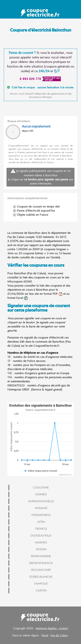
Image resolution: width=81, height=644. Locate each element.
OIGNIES (41, 494)
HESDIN (41, 549)
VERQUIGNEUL (41, 515)
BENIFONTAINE (41, 556)
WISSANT (41, 508)
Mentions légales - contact (52, 628)
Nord (45, 635)
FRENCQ (41, 529)
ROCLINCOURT (41, 570)
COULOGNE (41, 488)
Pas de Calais (59, 635)
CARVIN (41, 591)
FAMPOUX (41, 584)
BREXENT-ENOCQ (41, 563)
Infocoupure (15, 282)
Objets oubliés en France (31, 215)
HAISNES (41, 542)
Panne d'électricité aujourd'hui (34, 211)
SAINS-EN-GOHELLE (41, 501)
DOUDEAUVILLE (41, 536)
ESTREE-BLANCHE (41, 577)
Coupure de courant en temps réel (36, 207)
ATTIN (41, 522)
